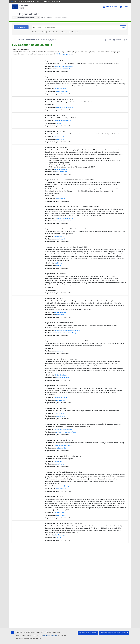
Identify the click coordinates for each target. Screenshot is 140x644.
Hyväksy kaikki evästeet (88, 633)
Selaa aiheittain (75, 32)
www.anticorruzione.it (63, 69)
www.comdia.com (62, 172)
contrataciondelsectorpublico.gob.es (68, 333)
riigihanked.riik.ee (62, 448)
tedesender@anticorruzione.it (64, 66)
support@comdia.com (61, 169)
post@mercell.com (60, 312)
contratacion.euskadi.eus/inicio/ (66, 432)
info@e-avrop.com (60, 89)
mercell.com (60, 315)
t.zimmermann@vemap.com (63, 486)
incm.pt (58, 266)
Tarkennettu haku (53, 32)
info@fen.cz (58, 461)
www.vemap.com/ (62, 489)
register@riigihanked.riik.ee (63, 445)
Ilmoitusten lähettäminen (26, 40)
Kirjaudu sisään (111, 7)
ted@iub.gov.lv (59, 236)
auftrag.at (59, 538)
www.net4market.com (63, 378)
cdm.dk (58, 123)
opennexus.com (61, 400)
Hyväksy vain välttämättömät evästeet (114, 633)
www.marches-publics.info (64, 107)
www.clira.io (60, 139)
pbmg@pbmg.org (60, 413)
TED (13, 40)
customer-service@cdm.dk (63, 121)
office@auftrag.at (60, 535)
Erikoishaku (64, 32)
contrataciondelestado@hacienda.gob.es (67, 330)
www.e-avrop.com (62, 91)
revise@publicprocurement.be (64, 218)
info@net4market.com (61, 375)
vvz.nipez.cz (60, 464)
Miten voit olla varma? (52, 1)
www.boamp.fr (61, 198)
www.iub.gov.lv (61, 239)
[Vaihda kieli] (124, 7)
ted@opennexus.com (61, 397)
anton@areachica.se (61, 137)
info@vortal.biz (59, 513)
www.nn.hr (59, 351)
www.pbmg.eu (61, 416)
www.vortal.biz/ (61, 515)
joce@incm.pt (59, 263)
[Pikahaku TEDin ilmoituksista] (76, 27)
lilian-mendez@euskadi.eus (63, 429)
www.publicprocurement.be (65, 221)
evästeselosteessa (50, 635)
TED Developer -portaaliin (64, 54)
